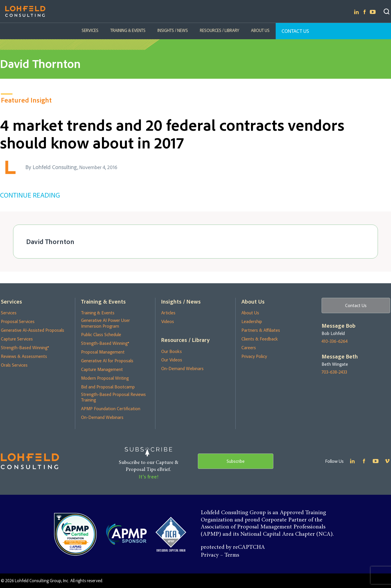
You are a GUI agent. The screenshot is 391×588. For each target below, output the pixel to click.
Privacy (210, 555)
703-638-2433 (334, 372)
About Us (260, 30)
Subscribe (236, 461)
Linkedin (356, 12)
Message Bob (339, 326)
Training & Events (128, 30)
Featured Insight (26, 100)
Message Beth (340, 357)
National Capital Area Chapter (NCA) (286, 534)
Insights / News (173, 30)
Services (91, 30)
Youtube (373, 12)
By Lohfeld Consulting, (52, 167)
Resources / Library (219, 30)
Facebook (365, 12)
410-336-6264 (335, 341)
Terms (232, 555)
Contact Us (295, 31)
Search (386, 11)
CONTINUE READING (30, 195)
